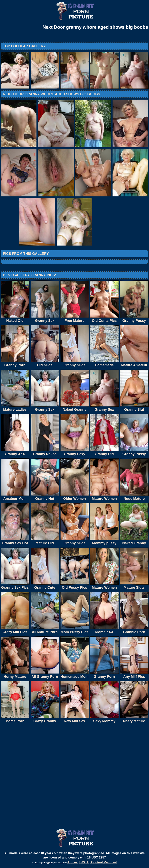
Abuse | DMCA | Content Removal (92, 862)
